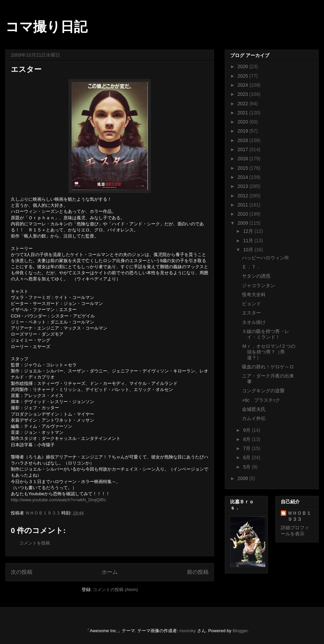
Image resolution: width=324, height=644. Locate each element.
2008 (244, 478)
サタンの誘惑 (256, 276)
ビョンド (251, 304)
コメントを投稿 (35, 543)
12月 (249, 231)
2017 (244, 149)
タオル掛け (254, 322)
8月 (247, 439)
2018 (244, 140)
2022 (244, 104)
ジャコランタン (259, 285)
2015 (244, 168)
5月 (247, 467)
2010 (244, 214)
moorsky (187, 631)
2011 (244, 205)
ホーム (110, 572)
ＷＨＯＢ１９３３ (299, 516)
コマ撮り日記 (46, 27)
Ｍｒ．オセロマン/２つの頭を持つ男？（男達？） (269, 352)
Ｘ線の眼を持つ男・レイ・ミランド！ (266, 334)
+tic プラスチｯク (261, 400)
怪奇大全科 (254, 295)
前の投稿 (198, 572)
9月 (247, 430)
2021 (244, 113)
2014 (244, 177)
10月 (249, 250)
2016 (244, 159)
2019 (244, 131)
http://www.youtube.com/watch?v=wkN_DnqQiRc (58, 500)
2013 (244, 186)
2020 (244, 122)
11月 (249, 241)
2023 (244, 94)
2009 (244, 223)
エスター (251, 313)
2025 (244, 76)
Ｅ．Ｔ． (251, 267)
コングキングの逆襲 (263, 391)
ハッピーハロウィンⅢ (265, 258)
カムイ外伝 (254, 418)
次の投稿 (22, 572)
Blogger (240, 631)
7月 (247, 448)
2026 (244, 66)
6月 (247, 457)
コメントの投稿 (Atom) (115, 590)
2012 (244, 196)
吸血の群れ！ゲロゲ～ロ (268, 367)
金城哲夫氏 (254, 409)
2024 (244, 85)
